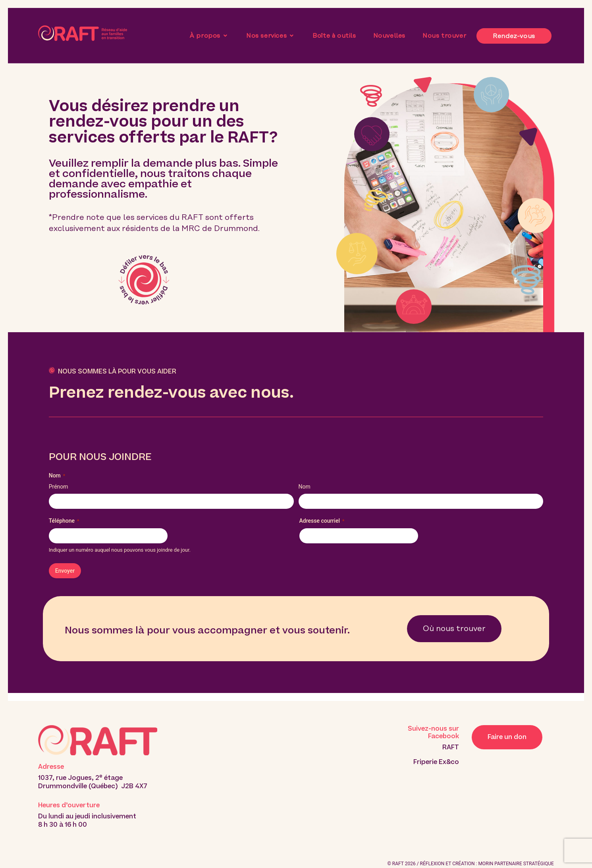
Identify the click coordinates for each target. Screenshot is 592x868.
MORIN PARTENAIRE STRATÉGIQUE (516, 864)
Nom (305, 487)
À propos (209, 36)
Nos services (271, 36)
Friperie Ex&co (436, 762)
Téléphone (64, 521)
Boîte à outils (334, 36)
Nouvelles (389, 36)
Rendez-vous (514, 36)
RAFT (451, 747)
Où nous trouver (454, 629)
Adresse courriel (322, 521)
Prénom (59, 487)
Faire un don (507, 737)
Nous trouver (444, 36)
